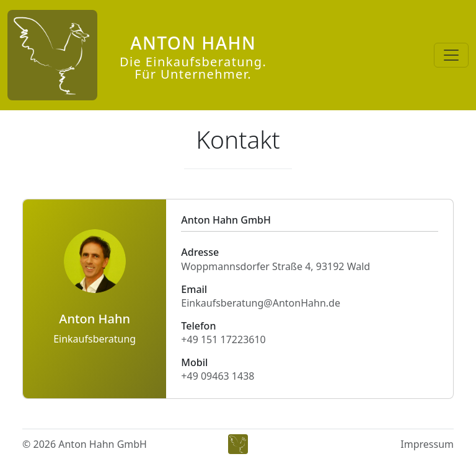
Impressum (427, 444)
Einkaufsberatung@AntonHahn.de (261, 303)
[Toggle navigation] (451, 55)
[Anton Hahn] (137, 55)
